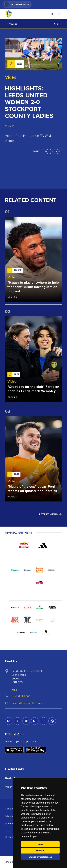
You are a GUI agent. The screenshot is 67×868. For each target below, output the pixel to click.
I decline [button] (40, 851)
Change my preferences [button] (40, 857)
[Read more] (33, 259)
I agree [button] (40, 844)
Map (14, 690)
